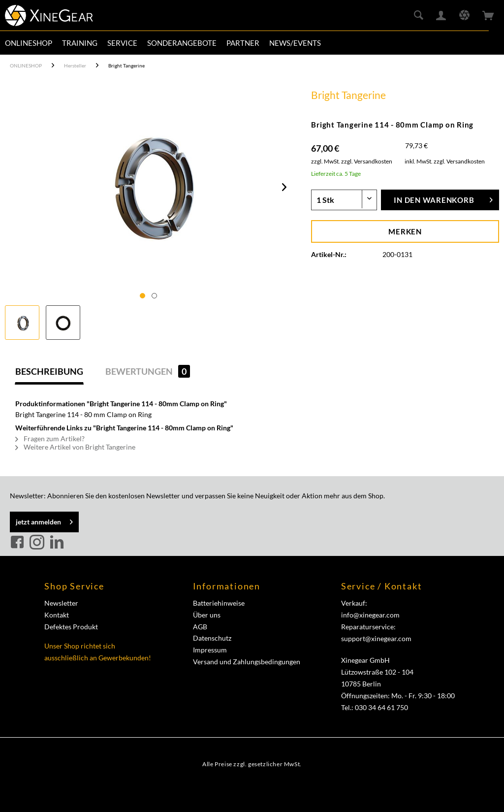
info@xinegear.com (370, 615)
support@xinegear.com (376, 638)
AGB (200, 627)
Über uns (207, 615)
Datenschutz (212, 638)
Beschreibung (49, 371)
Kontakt (57, 615)
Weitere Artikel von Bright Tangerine (75, 447)
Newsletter (61, 603)
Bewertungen (148, 371)
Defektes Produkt (71, 627)
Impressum (210, 650)
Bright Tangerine (348, 95)
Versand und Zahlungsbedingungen (247, 662)
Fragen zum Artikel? (50, 438)
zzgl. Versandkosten (367, 161)
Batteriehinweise (219, 603)
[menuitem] (29, 43)
